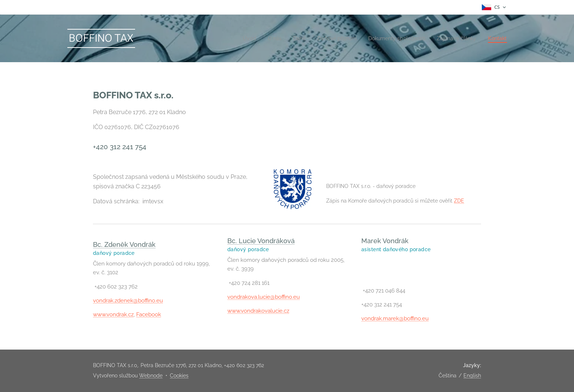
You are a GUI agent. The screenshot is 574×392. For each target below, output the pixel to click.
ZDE (459, 201)
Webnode (151, 376)
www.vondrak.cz (113, 315)
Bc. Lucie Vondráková (261, 241)
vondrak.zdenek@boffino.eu (128, 301)
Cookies (179, 376)
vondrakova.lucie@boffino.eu (264, 297)
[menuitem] (236, 38)
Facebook (149, 315)
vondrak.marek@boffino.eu (395, 319)
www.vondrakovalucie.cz (258, 311)
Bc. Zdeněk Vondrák (124, 244)
